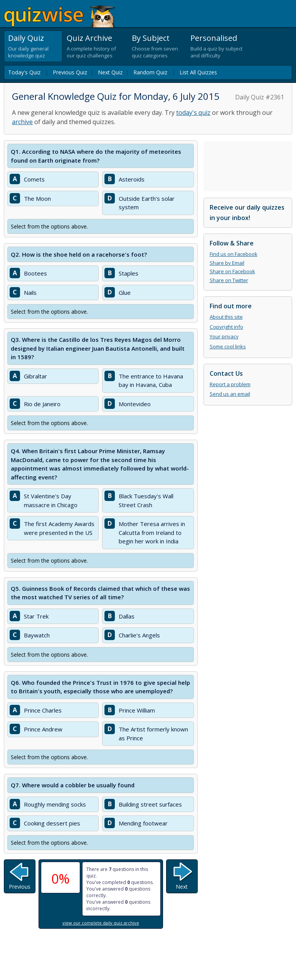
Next (182, 887)
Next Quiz (110, 72)
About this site (226, 317)
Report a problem (230, 384)
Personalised (214, 38)
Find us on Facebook (234, 254)
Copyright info (226, 327)
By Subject (151, 38)
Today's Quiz (24, 72)
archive (22, 122)
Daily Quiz (26, 38)
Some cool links (228, 346)
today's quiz (193, 113)
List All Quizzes (198, 72)
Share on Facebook (232, 271)
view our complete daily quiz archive (101, 923)
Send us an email (230, 394)
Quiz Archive (89, 38)
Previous (20, 887)
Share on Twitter (229, 280)
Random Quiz (150, 72)
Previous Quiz (70, 72)
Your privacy (224, 336)
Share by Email (227, 263)
